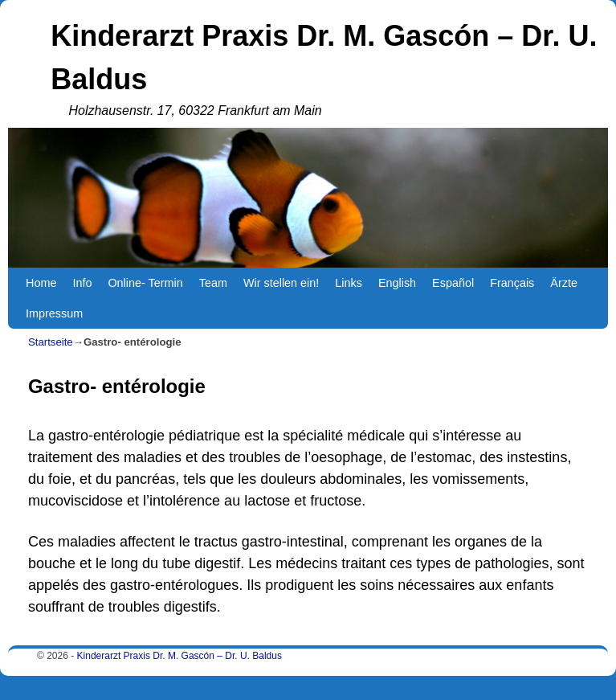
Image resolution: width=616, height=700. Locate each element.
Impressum (54, 313)
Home (41, 283)
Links (349, 283)
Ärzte (564, 283)
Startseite (51, 342)
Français (512, 283)
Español (453, 283)
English (397, 283)
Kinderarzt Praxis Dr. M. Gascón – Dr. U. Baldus (179, 656)
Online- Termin (145, 283)
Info (82, 283)
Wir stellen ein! (281, 283)
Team (213, 283)
